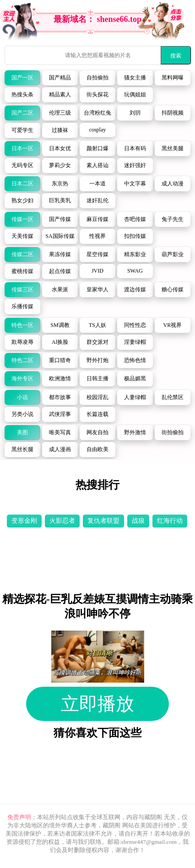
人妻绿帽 (135, 397)
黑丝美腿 (173, 148)
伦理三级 (60, 113)
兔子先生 (173, 219)
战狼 (138, 521)
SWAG (135, 271)
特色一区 (22, 325)
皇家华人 (97, 289)
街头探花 (97, 95)
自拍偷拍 (97, 78)
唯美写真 (60, 432)
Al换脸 (60, 342)
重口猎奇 (60, 360)
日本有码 (135, 148)
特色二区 (22, 360)
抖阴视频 (173, 113)
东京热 (60, 184)
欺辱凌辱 (22, 342)
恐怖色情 (135, 360)
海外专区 (22, 379)
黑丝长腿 (22, 449)
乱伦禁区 (173, 397)
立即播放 (97, 704)
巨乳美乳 (60, 200)
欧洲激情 (60, 379)
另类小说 (22, 414)
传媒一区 (22, 219)
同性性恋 (135, 325)
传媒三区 (22, 289)
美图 (22, 432)
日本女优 (60, 148)
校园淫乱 (97, 397)
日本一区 (22, 148)
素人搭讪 (97, 165)
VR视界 (173, 325)
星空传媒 (97, 254)
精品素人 (60, 95)
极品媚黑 (135, 379)
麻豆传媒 (97, 219)
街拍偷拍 (173, 432)
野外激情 (135, 432)
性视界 (97, 236)
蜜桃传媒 (22, 271)
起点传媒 (60, 271)
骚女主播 (135, 78)
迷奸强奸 (135, 165)
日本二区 (22, 184)
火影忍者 (62, 521)
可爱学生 (22, 130)
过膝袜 (60, 130)
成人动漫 (173, 184)
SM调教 (60, 325)
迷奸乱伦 (97, 200)
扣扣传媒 (135, 236)
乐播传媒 (22, 306)
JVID (97, 271)
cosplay (98, 130)
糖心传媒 (173, 289)
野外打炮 (97, 360)
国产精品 (60, 78)
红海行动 (170, 521)
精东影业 (135, 254)
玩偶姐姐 (135, 95)
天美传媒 (22, 236)
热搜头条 (22, 95)
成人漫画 (60, 449)
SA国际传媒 (60, 236)
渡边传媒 (135, 289)
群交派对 (97, 342)
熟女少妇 (22, 200)
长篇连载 (97, 414)
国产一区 (22, 78)
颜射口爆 (97, 148)
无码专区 (22, 165)
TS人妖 (97, 325)
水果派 (60, 289)
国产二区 (22, 113)
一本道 (97, 184)
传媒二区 (22, 254)
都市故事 (60, 397)
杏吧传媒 (135, 219)
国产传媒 (60, 219)
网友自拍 (97, 432)
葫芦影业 (173, 254)
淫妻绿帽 (135, 342)
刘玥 (135, 113)
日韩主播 (97, 379)
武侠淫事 (60, 414)
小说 (22, 397)
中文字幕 (135, 184)
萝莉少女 (60, 165)
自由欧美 (97, 449)
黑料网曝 (173, 78)
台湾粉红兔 (97, 113)
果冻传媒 (60, 254)
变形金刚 (24, 521)
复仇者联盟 (103, 521)
